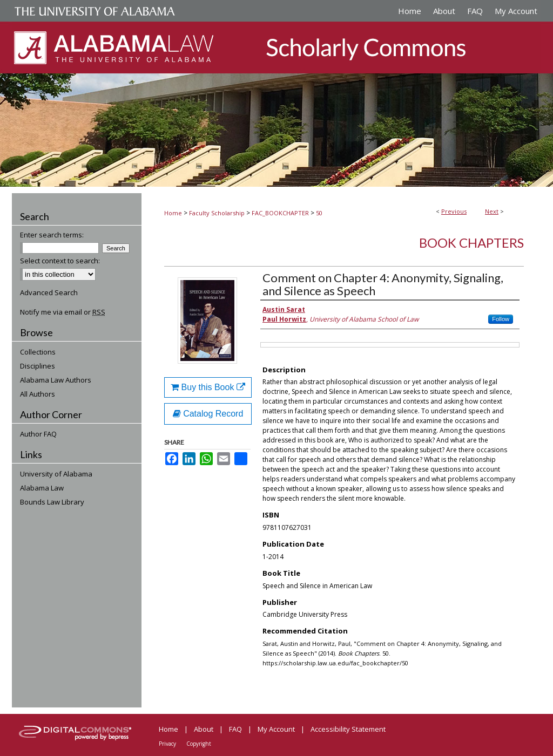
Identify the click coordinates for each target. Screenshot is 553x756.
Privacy (167, 744)
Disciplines (38, 366)
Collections (38, 352)
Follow (501, 319)
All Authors (38, 394)
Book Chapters (471, 243)
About (204, 729)
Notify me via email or (63, 312)
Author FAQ (38, 434)
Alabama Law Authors (56, 380)
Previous (454, 211)
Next (492, 211)
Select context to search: (60, 261)
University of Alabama (56, 474)
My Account (276, 729)
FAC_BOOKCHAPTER (280, 213)
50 (319, 213)
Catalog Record (208, 414)
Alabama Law (42, 488)
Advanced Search (49, 292)
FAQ (235, 729)
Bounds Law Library (52, 502)
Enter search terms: (52, 235)
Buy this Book (208, 387)
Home (173, 213)
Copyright (199, 744)
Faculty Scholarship (217, 213)
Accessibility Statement (348, 729)
